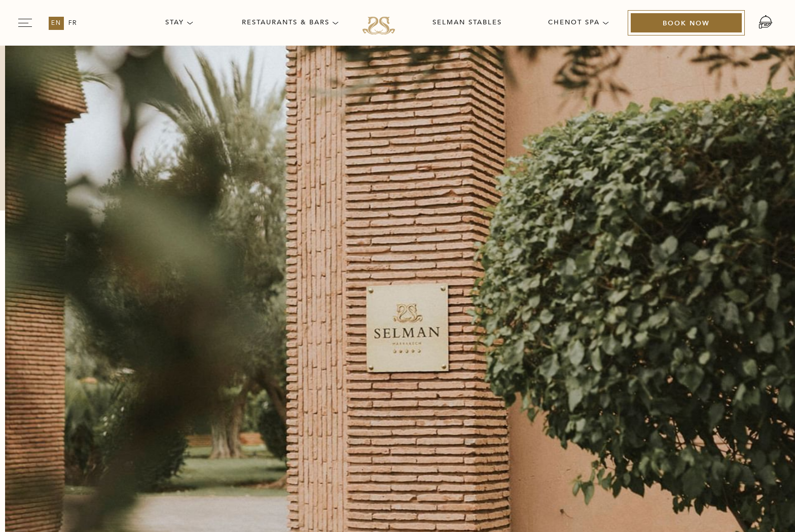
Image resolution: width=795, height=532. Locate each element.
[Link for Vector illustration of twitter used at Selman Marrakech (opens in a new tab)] (703, 348)
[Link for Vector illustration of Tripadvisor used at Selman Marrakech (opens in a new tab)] (642, 348)
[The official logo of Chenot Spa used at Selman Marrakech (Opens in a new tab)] (570, 436)
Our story (119, 295)
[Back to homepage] (398, 165)
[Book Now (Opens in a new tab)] (686, 23)
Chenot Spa (578, 22)
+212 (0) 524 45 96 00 (171, 377)
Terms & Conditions (501, 295)
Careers (207, 295)
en (56, 23)
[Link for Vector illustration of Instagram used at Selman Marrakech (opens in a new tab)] (672, 348)
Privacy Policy (377, 295)
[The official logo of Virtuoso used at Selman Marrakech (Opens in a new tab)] (664, 395)
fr (73, 23)
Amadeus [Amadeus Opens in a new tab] (449, 506)
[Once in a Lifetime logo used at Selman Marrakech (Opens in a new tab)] (664, 436)
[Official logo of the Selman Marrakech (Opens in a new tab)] (570, 395)
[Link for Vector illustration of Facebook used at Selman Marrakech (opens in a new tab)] (611, 348)
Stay (179, 22)
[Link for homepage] (379, 25)
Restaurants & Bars (290, 22)
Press (285, 295)
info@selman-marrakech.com (142, 390)
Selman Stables (467, 22)
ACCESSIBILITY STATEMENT (646, 295)
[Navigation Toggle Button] (25, 23)
